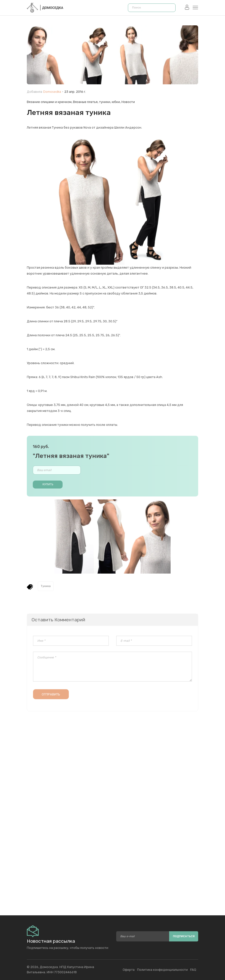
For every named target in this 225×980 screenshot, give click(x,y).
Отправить (51, 694)
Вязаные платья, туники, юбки (96, 102)
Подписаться (184, 936)
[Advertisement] (112, 854)
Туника (46, 586)
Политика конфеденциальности (162, 970)
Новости (128, 102)
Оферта (129, 970)
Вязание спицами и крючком (49, 102)
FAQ (193, 970)
